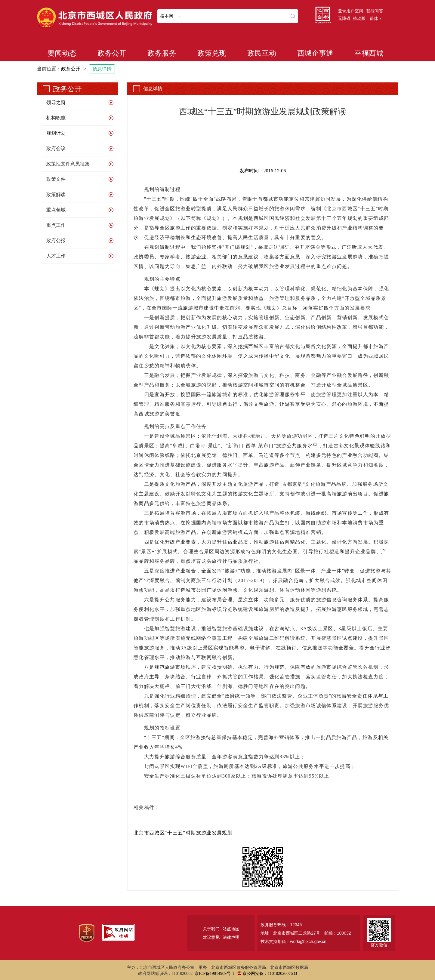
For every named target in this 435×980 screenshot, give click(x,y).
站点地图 (231, 929)
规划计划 (56, 133)
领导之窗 (56, 102)
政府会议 (56, 148)
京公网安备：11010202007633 (270, 974)
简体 (375, 18)
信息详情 (102, 69)
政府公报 (56, 240)
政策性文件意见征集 (68, 164)
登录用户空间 (350, 11)
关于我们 (211, 929)
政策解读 (56, 194)
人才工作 (56, 256)
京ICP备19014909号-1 (214, 974)
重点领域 (56, 210)
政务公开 (112, 53)
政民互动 (262, 53)
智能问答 (375, 11)
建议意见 (211, 937)
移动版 (359, 18)
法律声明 (231, 937)
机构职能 (56, 118)
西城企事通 (315, 53)
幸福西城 (369, 53)
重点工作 (56, 225)
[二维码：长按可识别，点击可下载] (263, 867)
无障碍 (344, 18)
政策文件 (56, 179)
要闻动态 (62, 53)
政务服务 (162, 53)
